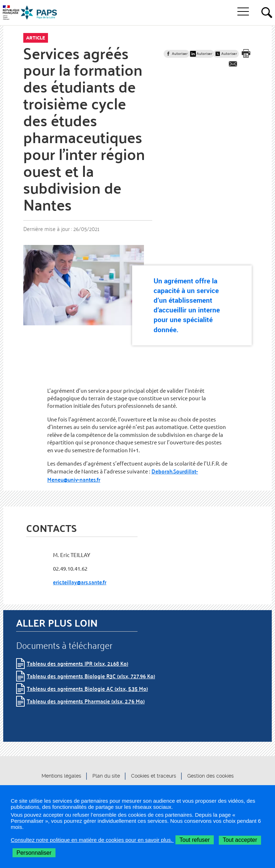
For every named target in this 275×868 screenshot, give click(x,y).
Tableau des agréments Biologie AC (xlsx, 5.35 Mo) (87, 688)
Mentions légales (61, 776)
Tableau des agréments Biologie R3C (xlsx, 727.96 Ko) (91, 676)
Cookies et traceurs (154, 776)
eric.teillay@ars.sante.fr (80, 582)
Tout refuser (194, 840)
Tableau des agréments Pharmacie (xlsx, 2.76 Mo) (86, 701)
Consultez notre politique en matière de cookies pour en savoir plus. (92, 840)
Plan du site (106, 776)
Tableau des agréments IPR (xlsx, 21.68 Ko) (78, 663)
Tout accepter (240, 840)
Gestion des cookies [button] (211, 776)
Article (36, 38)
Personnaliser (34, 853)
